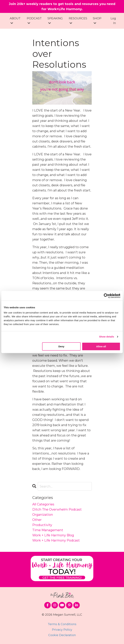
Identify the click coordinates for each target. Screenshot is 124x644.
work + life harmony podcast (56, 540)
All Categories (43, 504)
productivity (42, 525)
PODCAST (34, 21)
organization (43, 515)
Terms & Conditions (62, 624)
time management (48, 530)
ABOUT (15, 21)
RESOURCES (78, 21)
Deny (61, 346)
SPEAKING (55, 21)
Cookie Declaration (62, 635)
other (37, 520)
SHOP (97, 21)
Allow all (101, 346)
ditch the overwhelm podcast (57, 509)
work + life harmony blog (53, 535)
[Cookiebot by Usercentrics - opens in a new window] (106, 296)
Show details (107, 337)
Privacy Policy (62, 630)
